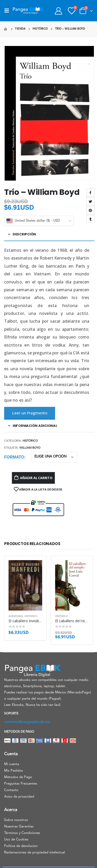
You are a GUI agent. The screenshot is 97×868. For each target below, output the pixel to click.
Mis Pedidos (14, 771)
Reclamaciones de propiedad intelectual (35, 853)
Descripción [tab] (24, 234)
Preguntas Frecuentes (21, 784)
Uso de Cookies (16, 840)
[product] (25, 585)
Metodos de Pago (18, 777)
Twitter (91, 201)
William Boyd (30, 448)
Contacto (11, 790)
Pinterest (91, 210)
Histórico (30, 441)
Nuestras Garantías (19, 827)
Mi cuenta (12, 764)
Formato (14, 457)
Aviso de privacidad (19, 797)
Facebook (91, 193)
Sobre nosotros (16, 820)
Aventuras (16, 616)
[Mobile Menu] (8, 11)
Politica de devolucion (21, 846)
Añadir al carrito (36, 478)
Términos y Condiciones (22, 833)
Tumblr (91, 219)
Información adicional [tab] (35, 426)
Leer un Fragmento (30, 413)
